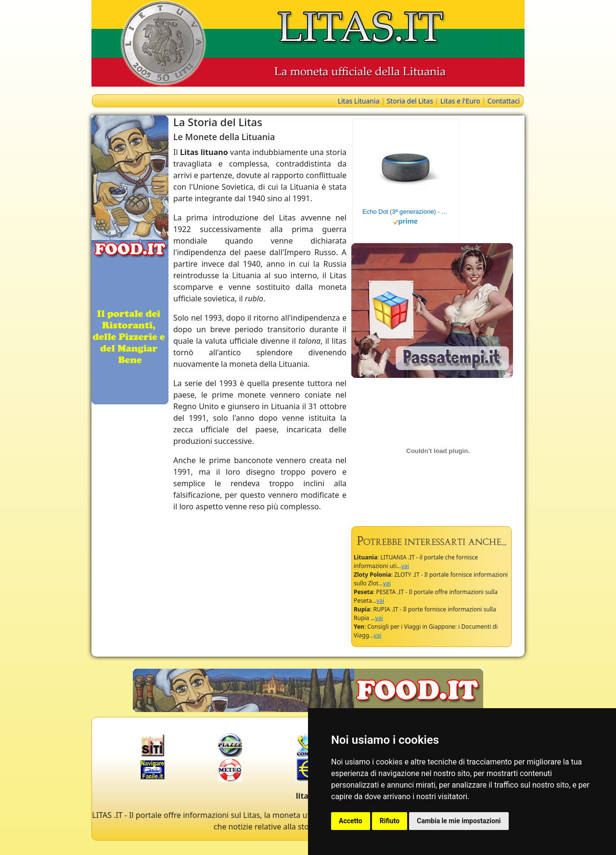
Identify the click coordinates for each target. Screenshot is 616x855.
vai (405, 566)
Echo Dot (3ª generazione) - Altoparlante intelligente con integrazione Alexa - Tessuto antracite (406, 212)
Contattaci (504, 101)
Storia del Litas (410, 101)
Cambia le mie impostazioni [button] (459, 821)
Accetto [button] (351, 821)
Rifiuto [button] (390, 821)
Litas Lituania (359, 101)
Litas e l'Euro (460, 101)
